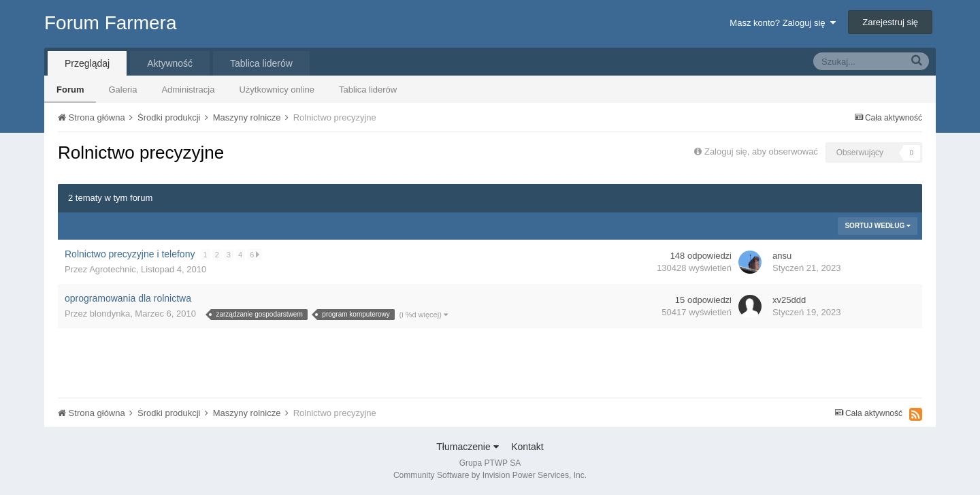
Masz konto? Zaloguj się (782, 23)
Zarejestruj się (890, 22)
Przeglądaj (87, 63)
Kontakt (527, 447)
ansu (782, 256)
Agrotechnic (113, 269)
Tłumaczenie (467, 447)
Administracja (188, 90)
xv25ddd (789, 300)
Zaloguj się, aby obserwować (761, 151)
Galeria (122, 90)
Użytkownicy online (277, 90)
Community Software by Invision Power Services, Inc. (490, 475)
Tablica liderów (368, 90)
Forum (70, 90)
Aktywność (170, 63)
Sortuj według (878, 226)
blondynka (110, 314)
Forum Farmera (110, 23)
